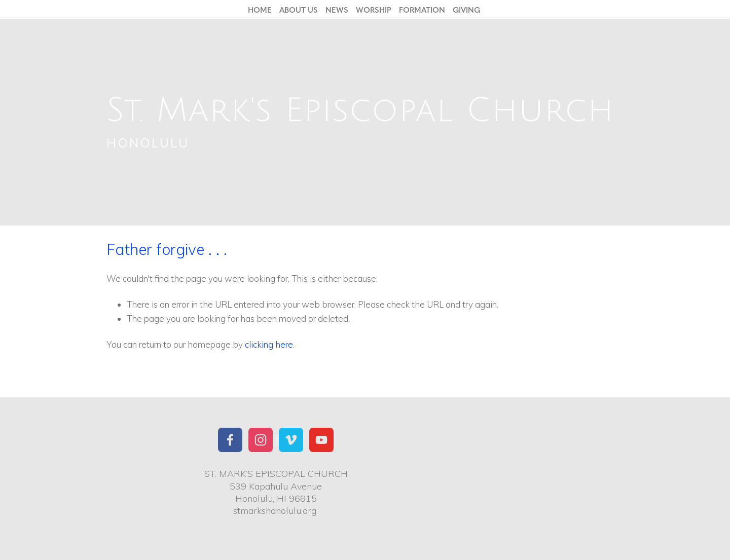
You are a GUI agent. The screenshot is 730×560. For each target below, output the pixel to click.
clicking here (269, 344)
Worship (374, 9)
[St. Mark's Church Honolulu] (230, 440)
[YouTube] (321, 440)
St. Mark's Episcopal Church (360, 111)
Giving (466, 9)
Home (260, 9)
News (337, 9)
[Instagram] (261, 440)
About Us (299, 9)
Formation (422, 9)
